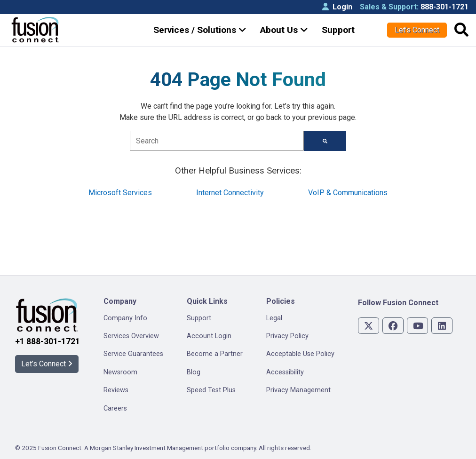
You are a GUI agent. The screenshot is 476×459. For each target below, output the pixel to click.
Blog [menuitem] (194, 372)
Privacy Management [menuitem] (298, 390)
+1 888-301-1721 (48, 341)
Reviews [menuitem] (116, 390)
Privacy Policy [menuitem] (287, 336)
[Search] (325, 141)
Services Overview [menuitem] (131, 336)
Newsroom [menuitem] (120, 372)
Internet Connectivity (230, 193)
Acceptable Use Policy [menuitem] (300, 354)
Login (337, 7)
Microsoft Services (120, 193)
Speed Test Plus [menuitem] (211, 390)
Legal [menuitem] (274, 318)
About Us (284, 30)
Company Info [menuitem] (125, 318)
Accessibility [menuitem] (285, 372)
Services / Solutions (200, 30)
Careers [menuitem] (115, 408)
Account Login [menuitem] (209, 336)
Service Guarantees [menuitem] (133, 354)
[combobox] (217, 141)
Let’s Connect (417, 30)
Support (338, 30)
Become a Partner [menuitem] (215, 354)
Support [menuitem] (199, 318)
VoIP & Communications (348, 193)
